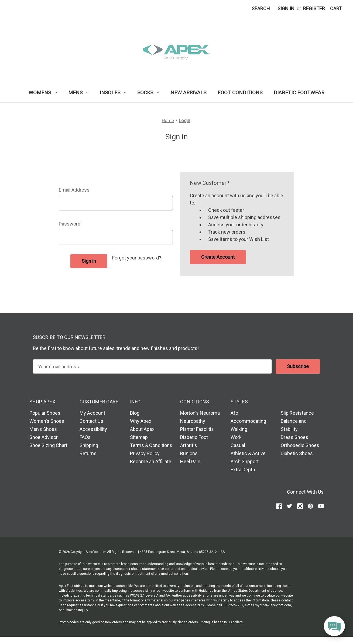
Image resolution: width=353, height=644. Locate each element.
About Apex (142, 429)
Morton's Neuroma (200, 413)
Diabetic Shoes (297, 453)
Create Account (218, 257)
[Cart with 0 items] (336, 8)
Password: (70, 224)
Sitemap (139, 437)
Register (314, 8)
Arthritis (189, 445)
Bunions (189, 453)
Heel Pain (190, 461)
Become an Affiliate (151, 461)
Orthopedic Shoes (300, 445)
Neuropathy (193, 421)
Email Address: (75, 190)
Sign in (286, 8)
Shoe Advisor (44, 437)
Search (261, 8)
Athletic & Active (248, 453)
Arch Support (245, 461)
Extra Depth (243, 470)
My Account (92, 413)
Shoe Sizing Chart (48, 445)
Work (236, 437)
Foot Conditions (240, 93)
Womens (43, 93)
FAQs (85, 437)
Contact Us (91, 421)
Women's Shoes (47, 421)
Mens (78, 93)
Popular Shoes (45, 413)
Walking (239, 429)
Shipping (89, 445)
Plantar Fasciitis (197, 429)
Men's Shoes (43, 429)
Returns (88, 453)
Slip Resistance (297, 413)
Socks (148, 93)
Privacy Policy (145, 453)
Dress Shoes (294, 437)
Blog (135, 413)
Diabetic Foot (194, 437)
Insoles (113, 93)
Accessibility (93, 429)
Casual (238, 445)
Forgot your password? (137, 258)
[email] (152, 366)
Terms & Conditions (151, 445)
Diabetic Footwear (299, 93)
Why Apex (141, 421)
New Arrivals (188, 93)
